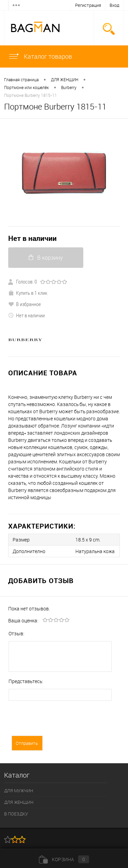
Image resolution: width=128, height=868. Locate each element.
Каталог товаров (40, 56)
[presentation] (60, 722)
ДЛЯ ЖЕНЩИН (65, 79)
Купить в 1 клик (28, 293)
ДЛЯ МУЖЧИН (19, 791)
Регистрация (88, 5)
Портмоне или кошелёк (26, 87)
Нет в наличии (32, 238)
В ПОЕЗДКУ (16, 814)
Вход (115, 5)
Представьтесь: (26, 681)
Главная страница (21, 79)
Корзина (64, 859)
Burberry (69, 87)
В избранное (25, 304)
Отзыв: (16, 633)
